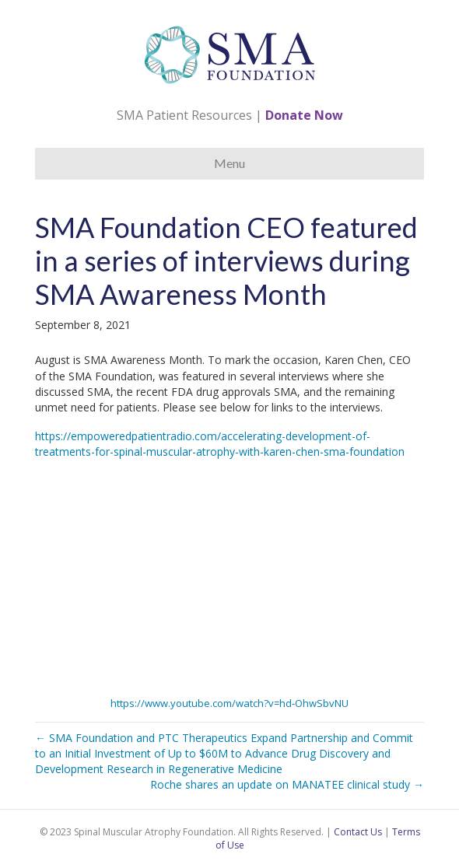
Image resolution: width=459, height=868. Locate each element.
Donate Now (304, 115)
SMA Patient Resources (184, 115)
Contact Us (358, 832)
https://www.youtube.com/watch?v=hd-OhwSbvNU (229, 703)
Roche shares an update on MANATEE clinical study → (287, 784)
